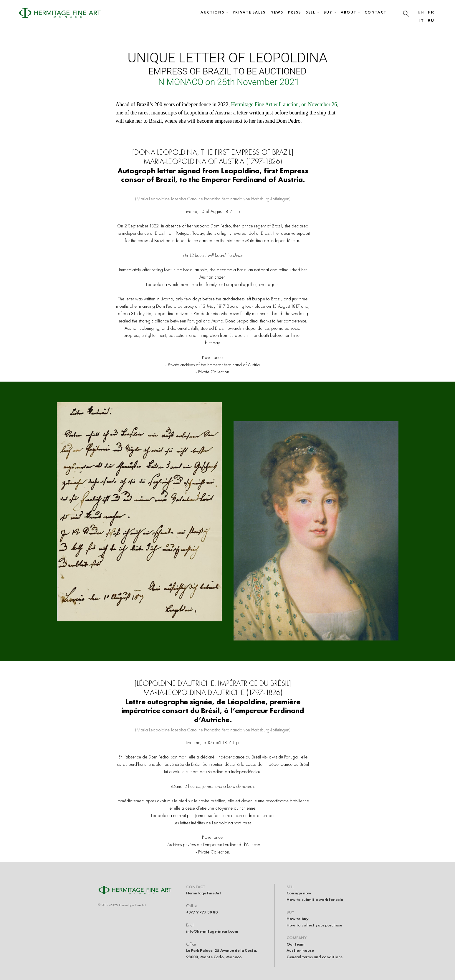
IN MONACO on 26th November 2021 (228, 82)
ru (431, 20)
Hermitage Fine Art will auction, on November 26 (284, 104)
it (422, 20)
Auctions (214, 12)
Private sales (249, 12)
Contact (375, 12)
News (277, 12)
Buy (330, 12)
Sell (312, 12)
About (350, 12)
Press (295, 12)
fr (431, 12)
